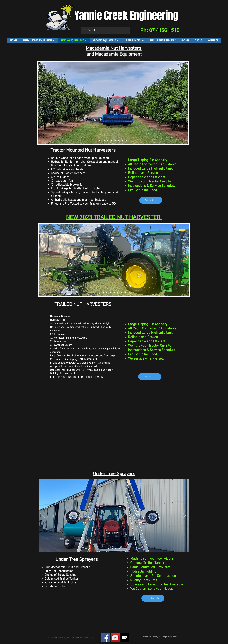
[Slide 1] (100, 141)
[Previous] (42, 103)
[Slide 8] (123, 141)
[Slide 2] (104, 141)
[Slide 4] (112, 141)
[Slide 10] (126, 141)
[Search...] (105, 30)
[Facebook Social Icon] (105, 638)
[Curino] (103, 293)
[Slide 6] (119, 141)
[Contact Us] (151, 200)
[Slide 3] (108, 141)
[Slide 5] (115, 141)
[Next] (184, 103)
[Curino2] (107, 293)
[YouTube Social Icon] (115, 638)
